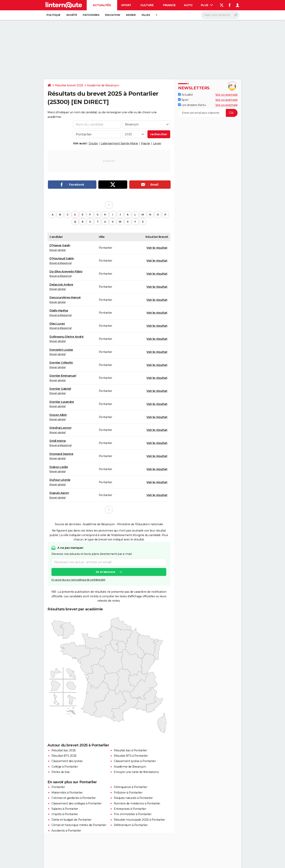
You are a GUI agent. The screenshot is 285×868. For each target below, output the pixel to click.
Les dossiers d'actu (192, 105)
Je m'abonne (105, 572)
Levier (157, 143)
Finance (169, 5)
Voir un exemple (227, 95)
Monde (131, 15)
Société (72, 15)
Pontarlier (58, 787)
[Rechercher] (220, 15)
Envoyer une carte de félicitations (136, 772)
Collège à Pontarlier (65, 767)
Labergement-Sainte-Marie (119, 143)
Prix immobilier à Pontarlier (133, 814)
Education (113, 15)
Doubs (93, 143)
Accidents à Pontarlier (66, 831)
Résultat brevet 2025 (69, 85)
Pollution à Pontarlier (128, 793)
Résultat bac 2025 (64, 750)
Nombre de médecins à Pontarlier (137, 803)
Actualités (102, 5)
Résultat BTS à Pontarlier (131, 756)
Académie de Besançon (103, 85)
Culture (147, 5)
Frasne (145, 143)
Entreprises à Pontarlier (130, 809)
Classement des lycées (67, 761)
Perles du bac (61, 772)
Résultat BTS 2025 (64, 756)
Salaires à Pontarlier (65, 809)
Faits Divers (91, 15)
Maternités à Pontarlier (67, 793)
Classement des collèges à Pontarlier (76, 803)
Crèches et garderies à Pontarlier (74, 798)
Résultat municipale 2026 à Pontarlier (139, 820)
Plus (207, 5)
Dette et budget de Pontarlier (71, 820)
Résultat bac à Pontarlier (130, 750)
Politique (53, 15)
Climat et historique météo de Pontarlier (79, 825)
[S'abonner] (208, 113)
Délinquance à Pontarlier (131, 787)
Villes (146, 15)
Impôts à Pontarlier (65, 814)
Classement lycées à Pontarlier (135, 761)
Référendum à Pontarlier (131, 825)
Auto (188, 5)
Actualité (185, 95)
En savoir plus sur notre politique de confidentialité (78, 580)
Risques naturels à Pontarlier (133, 798)
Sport (126, 5)
